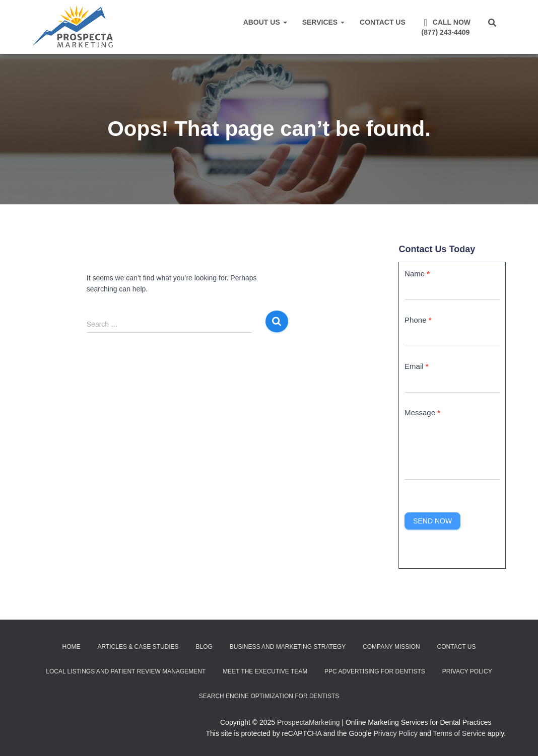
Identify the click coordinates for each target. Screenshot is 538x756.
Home (72, 647)
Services (323, 22)
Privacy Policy (467, 671)
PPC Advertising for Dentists (375, 671)
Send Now (432, 521)
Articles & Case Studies (138, 647)
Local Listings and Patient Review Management (126, 671)
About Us (265, 22)
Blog (204, 647)
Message (422, 412)
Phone (418, 320)
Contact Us (383, 22)
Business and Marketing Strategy (288, 647)
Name (417, 274)
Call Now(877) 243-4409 (446, 27)
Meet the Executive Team (265, 671)
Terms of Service (459, 733)
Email (417, 366)
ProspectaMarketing (309, 722)
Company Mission (391, 647)
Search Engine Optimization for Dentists (269, 696)
